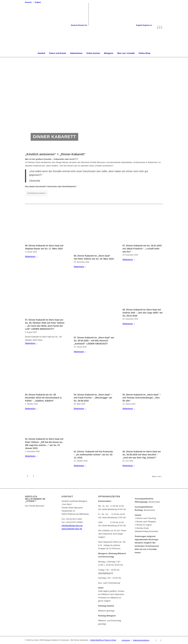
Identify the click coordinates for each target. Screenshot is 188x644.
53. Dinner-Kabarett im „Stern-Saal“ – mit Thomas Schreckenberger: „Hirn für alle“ (142, 398)
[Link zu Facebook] (156, 640)
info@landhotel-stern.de (72, 526)
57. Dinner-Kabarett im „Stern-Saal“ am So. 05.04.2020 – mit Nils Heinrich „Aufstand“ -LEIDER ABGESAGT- (94, 341)
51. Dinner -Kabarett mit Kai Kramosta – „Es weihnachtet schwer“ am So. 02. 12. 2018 (93, 455)
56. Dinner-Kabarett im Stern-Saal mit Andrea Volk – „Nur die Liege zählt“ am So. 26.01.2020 (143, 313)
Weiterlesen (32, 256)
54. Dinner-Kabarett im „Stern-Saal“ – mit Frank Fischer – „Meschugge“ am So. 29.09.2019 (93, 398)
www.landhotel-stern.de (72, 529)
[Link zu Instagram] (161, 640)
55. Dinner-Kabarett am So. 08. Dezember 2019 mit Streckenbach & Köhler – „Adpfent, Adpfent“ (43, 398)
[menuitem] (29, 2)
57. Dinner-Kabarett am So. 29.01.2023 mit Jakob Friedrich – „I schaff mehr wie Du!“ (142, 249)
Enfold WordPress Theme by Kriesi (103, 640)
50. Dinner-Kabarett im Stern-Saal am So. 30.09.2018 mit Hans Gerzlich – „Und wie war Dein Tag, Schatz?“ (142, 455)
